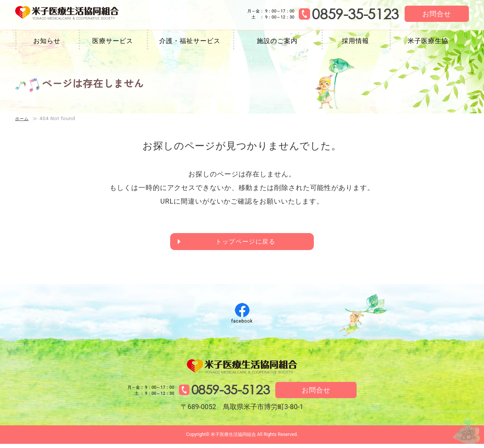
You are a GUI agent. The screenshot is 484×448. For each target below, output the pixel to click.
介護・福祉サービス (190, 41)
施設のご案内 (277, 41)
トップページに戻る (246, 243)
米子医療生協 (428, 41)
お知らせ (47, 41)
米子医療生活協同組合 (78, 14)
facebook (242, 323)
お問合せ (437, 14)
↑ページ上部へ (461, 425)
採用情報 (355, 41)
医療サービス (112, 41)
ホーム (23, 118)
